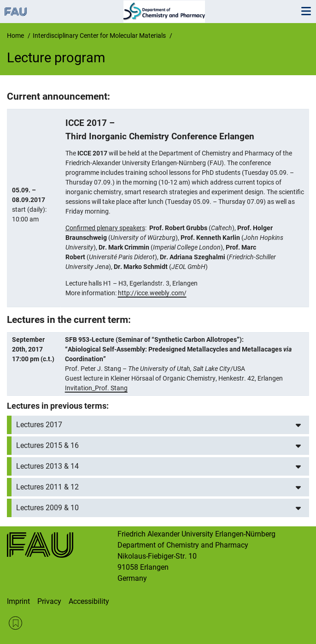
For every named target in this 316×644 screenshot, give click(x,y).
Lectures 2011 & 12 (47, 487)
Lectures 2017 (39, 425)
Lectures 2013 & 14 (47, 466)
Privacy (49, 601)
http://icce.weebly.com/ (152, 293)
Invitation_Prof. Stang (96, 388)
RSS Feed (15, 623)
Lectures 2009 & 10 (47, 508)
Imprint (18, 601)
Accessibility (89, 601)
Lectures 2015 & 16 (47, 445)
